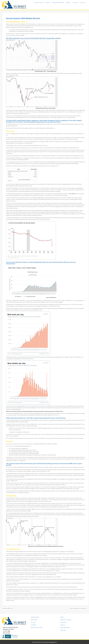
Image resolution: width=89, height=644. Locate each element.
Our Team (33, 622)
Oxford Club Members (65, 628)
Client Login (75, 3)
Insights (68, 3)
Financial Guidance (39, 3)
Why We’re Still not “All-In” (8, 608)
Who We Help (34, 620)
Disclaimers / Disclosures (66, 620)
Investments (34, 625)
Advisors (48, 3)
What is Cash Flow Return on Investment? (78, 608)
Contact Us (83, 3)
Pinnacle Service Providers (58, 3)
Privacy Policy (63, 622)
